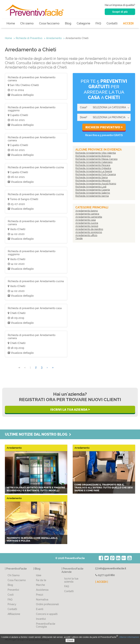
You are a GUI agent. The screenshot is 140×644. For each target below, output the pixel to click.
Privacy (12, 604)
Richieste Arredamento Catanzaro (94, 162)
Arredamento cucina (87, 223)
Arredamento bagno (87, 211)
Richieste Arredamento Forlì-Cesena (96, 174)
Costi (11, 595)
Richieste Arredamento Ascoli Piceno (96, 184)
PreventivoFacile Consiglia (46, 625)
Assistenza (42, 590)
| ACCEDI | (102, 582)
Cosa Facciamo (17, 580)
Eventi (40, 609)
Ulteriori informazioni (129, 637)
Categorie (83, 23)
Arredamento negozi (87, 226)
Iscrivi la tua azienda (71, 580)
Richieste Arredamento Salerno (93, 193)
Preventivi (13, 590)
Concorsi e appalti (47, 614)
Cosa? (84, 107)
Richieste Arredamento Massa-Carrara (96, 159)
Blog (68, 23)
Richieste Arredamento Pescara (93, 165)
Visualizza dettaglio (21, 95)
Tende (79, 238)
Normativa (42, 600)
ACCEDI (128, 23)
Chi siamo (27, 23)
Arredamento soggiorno (89, 232)
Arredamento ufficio (86, 235)
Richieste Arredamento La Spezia (94, 171)
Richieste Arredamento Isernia (92, 196)
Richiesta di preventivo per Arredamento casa (35, 308)
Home (11, 23)
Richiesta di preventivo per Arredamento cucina (36, 167)
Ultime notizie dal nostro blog (38, 434)
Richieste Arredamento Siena (92, 177)
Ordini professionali (47, 604)
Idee (39, 575)
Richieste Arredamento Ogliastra (93, 168)
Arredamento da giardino (89, 229)
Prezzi (40, 595)
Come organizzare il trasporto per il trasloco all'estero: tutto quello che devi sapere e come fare (104, 487)
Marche (40, 585)
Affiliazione (14, 614)
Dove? (84, 117)
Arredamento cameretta (89, 217)
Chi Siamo (14, 575)
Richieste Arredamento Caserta (93, 190)
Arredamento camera (87, 214)
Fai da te (41, 580)
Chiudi (70, 640)
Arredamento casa (86, 220)
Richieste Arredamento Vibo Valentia (96, 153)
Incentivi (41, 619)
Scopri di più (120, 12)
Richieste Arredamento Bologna (93, 156)
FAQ (98, 23)
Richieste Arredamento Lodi (91, 187)
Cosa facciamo (49, 23)
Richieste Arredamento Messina (93, 180)
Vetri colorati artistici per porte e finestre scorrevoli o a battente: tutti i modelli (36, 489)
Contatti (112, 23)
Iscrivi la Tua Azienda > (70, 409)
